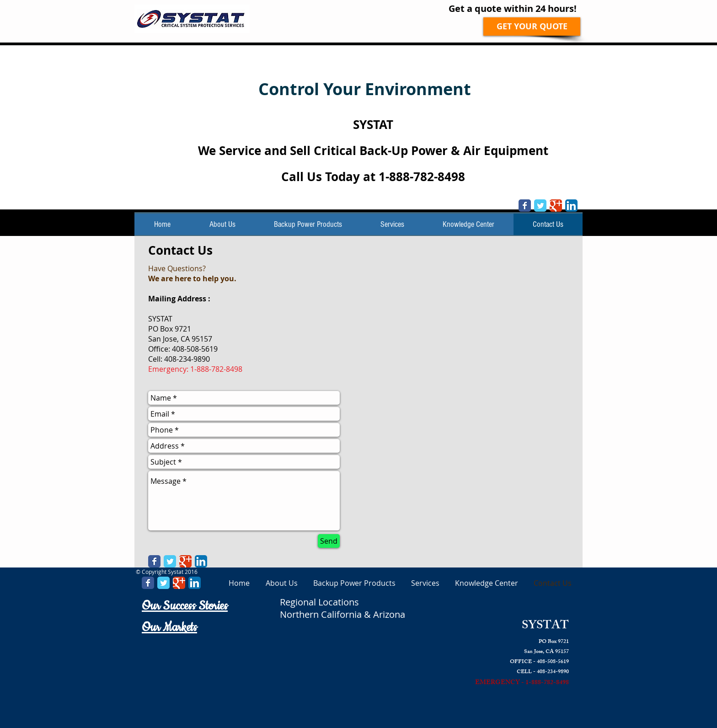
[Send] (329, 541)
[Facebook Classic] (525, 206)
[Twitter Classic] (540, 206)
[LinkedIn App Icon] (571, 206)
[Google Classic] (556, 206)
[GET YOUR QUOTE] (532, 27)
